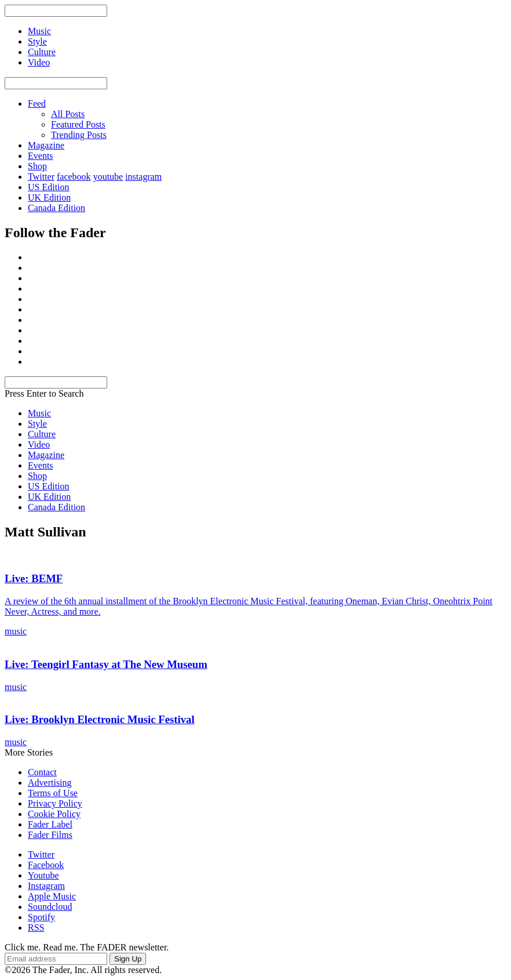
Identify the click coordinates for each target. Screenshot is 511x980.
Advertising (50, 783)
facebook (74, 177)
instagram (143, 177)
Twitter (41, 177)
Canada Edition (56, 208)
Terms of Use (53, 793)
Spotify (41, 917)
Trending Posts (79, 135)
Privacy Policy (55, 803)
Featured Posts (78, 124)
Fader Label (50, 824)
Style (37, 424)
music (16, 631)
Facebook (46, 865)
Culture (42, 434)
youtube (108, 177)
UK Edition (49, 197)
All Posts (68, 114)
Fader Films (50, 835)
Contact (42, 772)
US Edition (49, 187)
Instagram (46, 886)
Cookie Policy (54, 814)
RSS (36, 928)
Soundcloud (50, 907)
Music (39, 413)
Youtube (43, 875)
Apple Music (52, 896)
